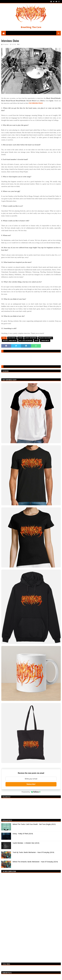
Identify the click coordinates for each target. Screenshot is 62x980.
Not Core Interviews (26, 341)
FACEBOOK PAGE (36, 103)
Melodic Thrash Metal (10, 341)
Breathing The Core (31, 27)
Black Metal (12, 338)
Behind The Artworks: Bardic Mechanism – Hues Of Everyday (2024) (35, 862)
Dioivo (20, 338)
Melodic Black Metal (46, 338)
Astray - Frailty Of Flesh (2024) (23, 834)
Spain (37, 341)
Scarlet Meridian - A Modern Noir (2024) (26, 843)
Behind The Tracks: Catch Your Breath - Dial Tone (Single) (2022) (34, 824)
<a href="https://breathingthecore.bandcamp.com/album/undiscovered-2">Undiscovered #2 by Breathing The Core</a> (20, 917)
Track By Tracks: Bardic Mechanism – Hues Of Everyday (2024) (33, 852)
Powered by (31, 792)
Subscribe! (31, 784)
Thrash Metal (45, 341)
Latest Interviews (31, 338)
